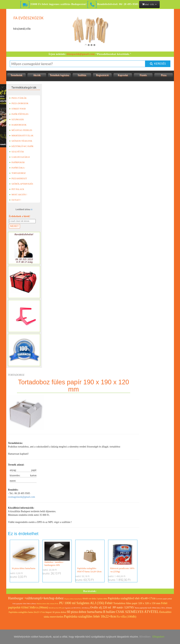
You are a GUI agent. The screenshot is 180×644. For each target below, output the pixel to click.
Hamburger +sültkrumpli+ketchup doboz (36, 598)
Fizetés (143, 75)
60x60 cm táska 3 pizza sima (95, 599)
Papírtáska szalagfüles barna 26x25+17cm (27, 612)
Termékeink (16, 75)
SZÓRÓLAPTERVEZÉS (21, 184)
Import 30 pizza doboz (56, 612)
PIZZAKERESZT (18, 178)
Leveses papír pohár (164, 599)
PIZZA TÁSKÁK (18, 98)
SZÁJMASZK (17, 119)
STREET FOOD (17, 109)
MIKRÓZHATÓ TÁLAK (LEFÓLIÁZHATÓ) (21, 136)
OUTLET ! (15, 200)
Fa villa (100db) (126, 617)
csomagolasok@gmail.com (22, 497)
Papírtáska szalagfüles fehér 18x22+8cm (90, 616)
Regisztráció (102, 75)
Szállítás (82, 75)
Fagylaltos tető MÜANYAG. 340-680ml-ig (77, 608)
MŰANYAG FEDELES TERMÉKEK (21, 130)
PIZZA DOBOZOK (19, 103)
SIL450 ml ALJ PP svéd (56, 608)
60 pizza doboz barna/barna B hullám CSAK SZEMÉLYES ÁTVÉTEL (113, 612)
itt (32, 209)
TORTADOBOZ (17, 173)
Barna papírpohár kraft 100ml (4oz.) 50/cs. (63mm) (153, 608)
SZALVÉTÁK (17, 152)
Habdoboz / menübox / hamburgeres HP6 (57, 554)
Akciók (37, 75)
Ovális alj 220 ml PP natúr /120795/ (112, 607)
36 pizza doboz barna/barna (24, 556)
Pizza (164, 75)
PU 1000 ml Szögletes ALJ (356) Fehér (86, 603)
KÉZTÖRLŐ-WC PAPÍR (21, 146)
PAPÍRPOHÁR (17, 162)
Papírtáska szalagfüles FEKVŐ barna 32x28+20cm (90, 557)
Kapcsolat (123, 75)
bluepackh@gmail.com (81, 54)
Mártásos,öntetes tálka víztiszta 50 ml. (48, 604)
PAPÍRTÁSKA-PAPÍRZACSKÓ (18, 168)
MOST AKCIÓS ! (18, 195)
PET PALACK (17, 189)
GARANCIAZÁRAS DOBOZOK (20, 157)
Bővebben (145, 637)
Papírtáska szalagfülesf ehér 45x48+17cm (132, 598)
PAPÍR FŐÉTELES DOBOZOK (19, 114)
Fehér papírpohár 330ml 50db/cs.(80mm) (24, 604)
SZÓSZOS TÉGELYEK (21, 141)
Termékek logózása (59, 75)
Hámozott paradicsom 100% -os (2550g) (123, 557)
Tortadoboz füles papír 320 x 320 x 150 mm (137, 603)
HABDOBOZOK (18, 125)
